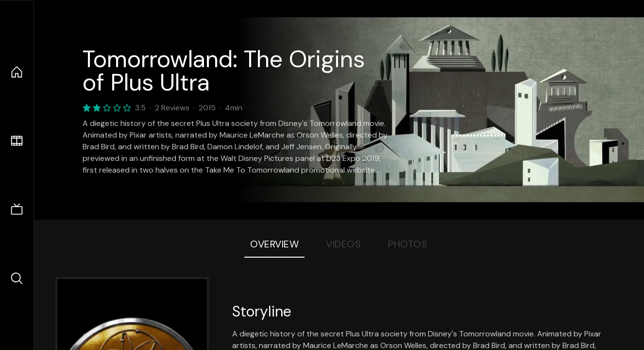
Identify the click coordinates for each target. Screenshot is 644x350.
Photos (408, 244)
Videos (343, 244)
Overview (274, 244)
